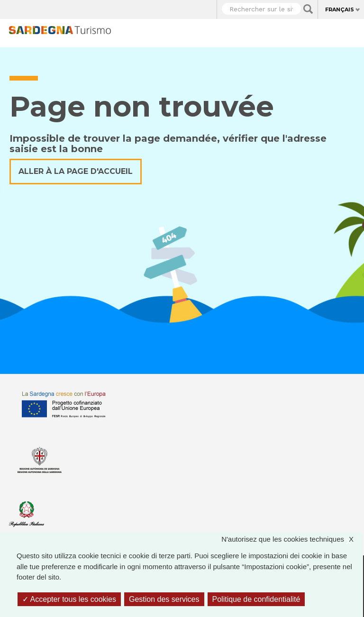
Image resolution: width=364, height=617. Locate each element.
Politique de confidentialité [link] (256, 599)
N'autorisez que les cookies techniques (292, 540)
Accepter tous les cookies (69, 599)
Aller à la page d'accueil (76, 171)
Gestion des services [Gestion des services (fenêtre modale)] (164, 599)
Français (340, 9)
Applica (308, 9)
